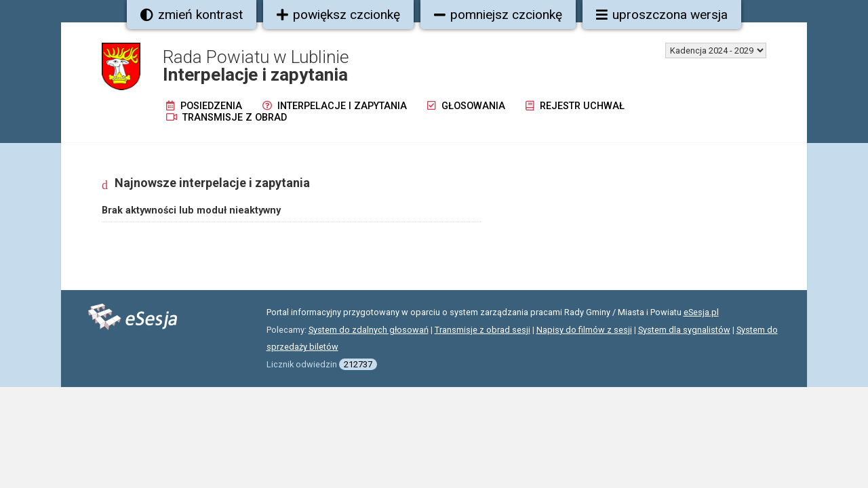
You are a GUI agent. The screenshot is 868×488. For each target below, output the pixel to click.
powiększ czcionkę (338, 15)
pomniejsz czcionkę (498, 15)
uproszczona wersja (662, 15)
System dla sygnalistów (684, 330)
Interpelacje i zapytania (335, 106)
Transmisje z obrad (226, 118)
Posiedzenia (204, 106)
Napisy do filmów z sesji (584, 330)
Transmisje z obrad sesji (482, 330)
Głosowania (466, 106)
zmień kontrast (192, 15)
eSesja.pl (701, 312)
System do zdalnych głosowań (369, 330)
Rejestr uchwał (575, 106)
